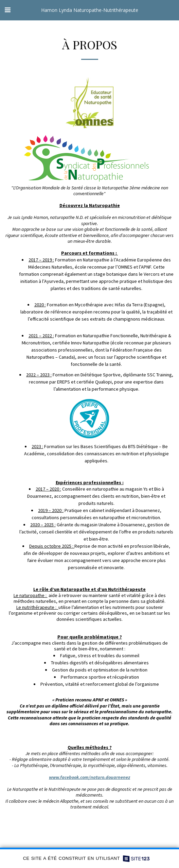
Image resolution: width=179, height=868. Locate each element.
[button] (7, 10)
